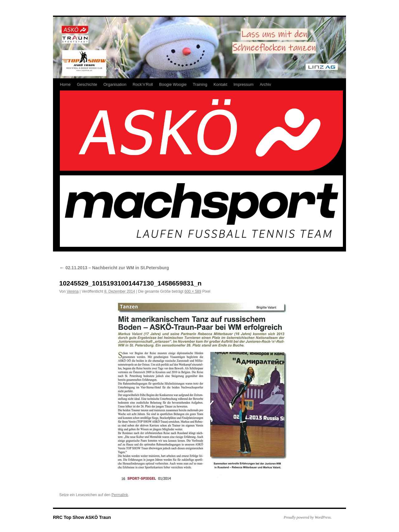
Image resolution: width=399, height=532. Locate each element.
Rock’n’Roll (143, 84)
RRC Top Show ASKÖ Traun (82, 517)
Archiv (265, 84)
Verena (73, 291)
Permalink (120, 495)
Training (200, 84)
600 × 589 (193, 291)
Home (65, 84)
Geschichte (87, 84)
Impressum (243, 84)
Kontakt (220, 84)
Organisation (115, 84)
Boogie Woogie (173, 84)
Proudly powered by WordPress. (308, 517)
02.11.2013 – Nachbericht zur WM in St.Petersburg (114, 268)
